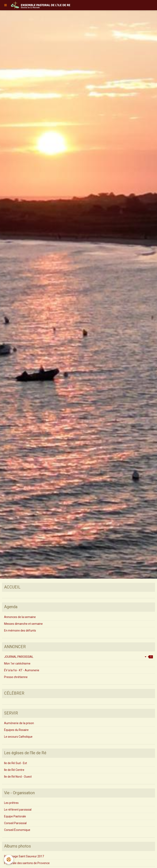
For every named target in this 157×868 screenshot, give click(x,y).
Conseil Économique (17, 830)
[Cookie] (9, 859)
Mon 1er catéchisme (17, 663)
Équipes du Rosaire (16, 730)
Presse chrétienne (16, 677)
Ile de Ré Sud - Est (16, 763)
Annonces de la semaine (20, 617)
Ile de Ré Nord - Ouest (18, 777)
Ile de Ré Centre (14, 770)
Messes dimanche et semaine (23, 624)
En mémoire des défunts (20, 631)
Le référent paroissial (18, 810)
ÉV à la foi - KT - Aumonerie (22, 670)
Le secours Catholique (18, 737)
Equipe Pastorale (15, 816)
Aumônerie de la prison (19, 723)
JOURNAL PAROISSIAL (78, 657)
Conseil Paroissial (15, 823)
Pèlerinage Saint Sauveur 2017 (24, 856)
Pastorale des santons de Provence (27, 863)
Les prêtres (11, 803)
